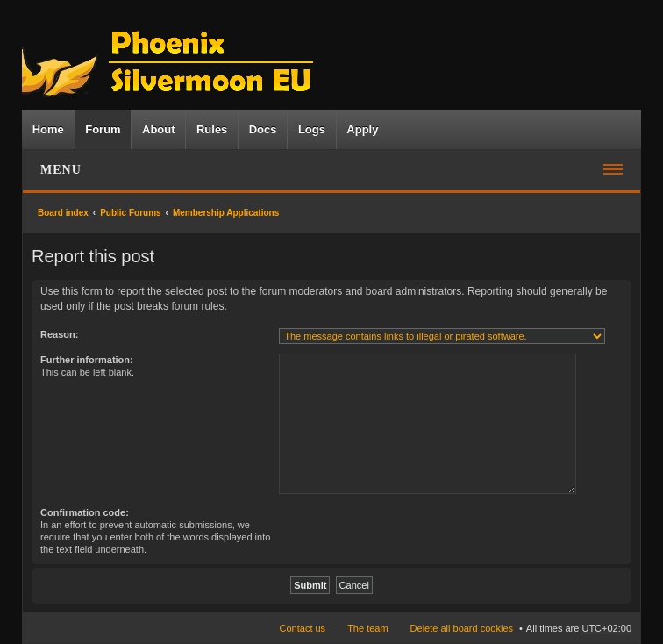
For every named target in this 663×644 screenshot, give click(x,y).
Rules (212, 129)
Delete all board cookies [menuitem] (462, 628)
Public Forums (130, 213)
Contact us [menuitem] (303, 628)
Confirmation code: (85, 512)
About (159, 129)
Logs (312, 129)
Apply (362, 129)
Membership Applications (226, 213)
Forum (103, 129)
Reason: (59, 334)
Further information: (87, 360)
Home (48, 129)
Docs (263, 129)
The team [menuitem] (367, 628)
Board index (63, 213)
